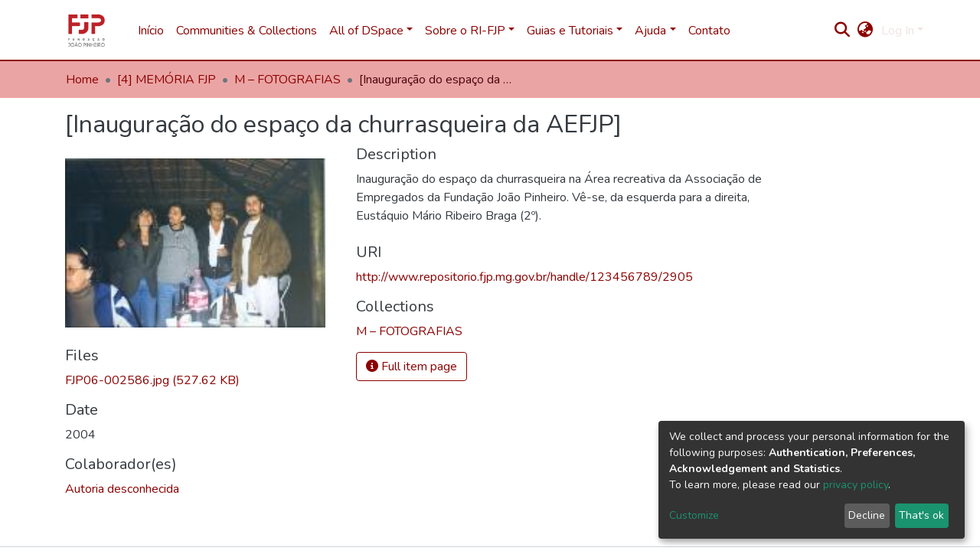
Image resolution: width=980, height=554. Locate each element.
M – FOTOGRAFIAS (287, 80)
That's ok (921, 515)
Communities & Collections (247, 31)
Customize (694, 515)
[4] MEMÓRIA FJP (167, 80)
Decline (867, 515)
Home (82, 80)
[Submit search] (843, 31)
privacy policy (856, 485)
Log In (898, 31)
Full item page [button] (412, 367)
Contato (709, 31)
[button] (866, 31)
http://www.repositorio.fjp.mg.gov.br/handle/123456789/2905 (524, 277)
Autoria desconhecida (122, 489)
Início (151, 31)
